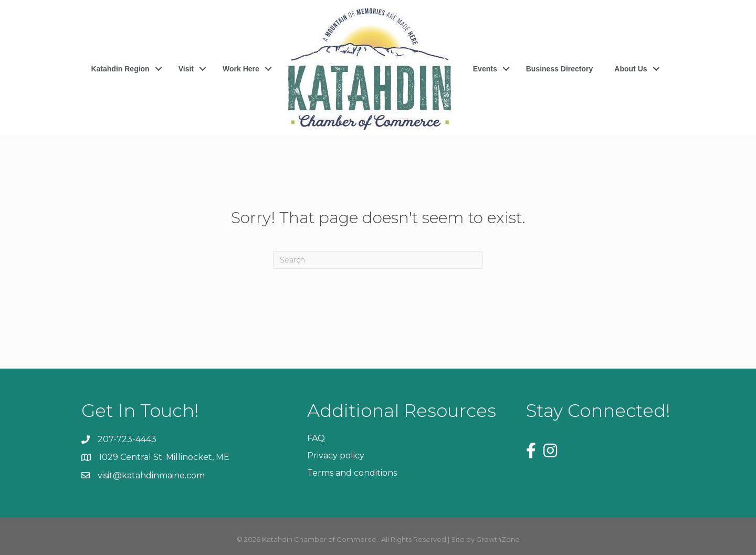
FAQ (316, 438)
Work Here (241, 69)
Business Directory (560, 69)
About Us (631, 69)
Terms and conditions (352, 473)
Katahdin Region (120, 69)
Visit (186, 69)
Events (485, 69)
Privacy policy (336, 455)
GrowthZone (498, 539)
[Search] (378, 260)
